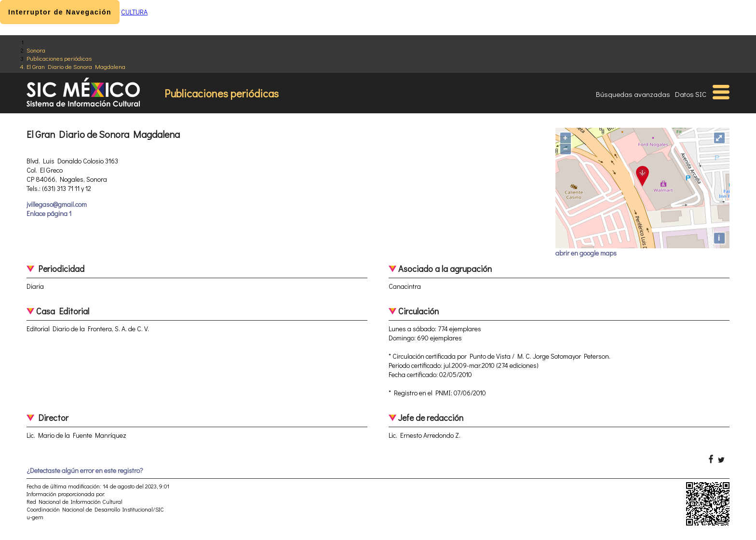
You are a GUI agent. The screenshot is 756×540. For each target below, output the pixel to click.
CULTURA (134, 12)
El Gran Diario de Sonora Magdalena (76, 66)
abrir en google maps (586, 253)
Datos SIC (691, 94)
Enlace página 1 (49, 213)
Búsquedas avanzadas (633, 94)
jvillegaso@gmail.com (57, 204)
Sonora (36, 50)
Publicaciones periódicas (59, 58)
